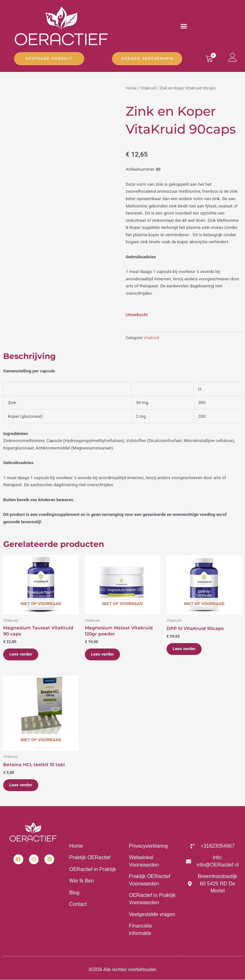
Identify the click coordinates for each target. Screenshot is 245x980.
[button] (184, 26)
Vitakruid (148, 88)
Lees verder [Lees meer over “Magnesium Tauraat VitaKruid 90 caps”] (21, 654)
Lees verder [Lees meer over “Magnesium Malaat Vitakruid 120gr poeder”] (103, 654)
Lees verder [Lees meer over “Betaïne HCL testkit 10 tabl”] (21, 785)
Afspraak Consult (49, 58)
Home (131, 88)
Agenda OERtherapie (148, 58)
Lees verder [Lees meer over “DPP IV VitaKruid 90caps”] (184, 649)
